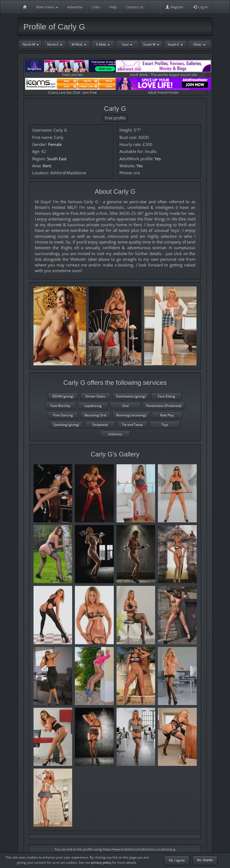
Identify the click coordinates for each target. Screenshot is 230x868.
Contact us (135, 7)
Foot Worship (60, 406)
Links (96, 7)
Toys (165, 425)
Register (174, 7)
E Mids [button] (103, 44)
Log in (200, 7)
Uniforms (115, 434)
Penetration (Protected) (164, 406)
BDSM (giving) (63, 396)
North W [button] (31, 44)
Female (55, 144)
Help (113, 7)
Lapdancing (93, 406)
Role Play (167, 415)
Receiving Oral (95, 415)
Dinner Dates (95, 396)
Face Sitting (166, 396)
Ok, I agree (177, 860)
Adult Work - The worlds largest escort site (163, 69)
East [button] (127, 44)
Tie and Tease (132, 425)
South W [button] (151, 44)
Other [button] (199, 44)
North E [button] (55, 44)
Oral (125, 406)
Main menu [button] (47, 7)
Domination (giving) (131, 396)
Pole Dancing (63, 415)
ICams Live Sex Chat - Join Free (73, 86)
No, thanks (205, 860)
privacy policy (101, 862)
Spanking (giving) (66, 425)
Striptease (100, 425)
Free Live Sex (73, 69)
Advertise (75, 7)
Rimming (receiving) (131, 415)
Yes (158, 159)
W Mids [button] (79, 44)
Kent (47, 166)
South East (57, 159)
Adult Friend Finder (163, 86)
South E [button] (175, 44)
